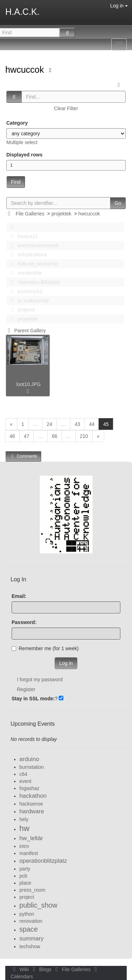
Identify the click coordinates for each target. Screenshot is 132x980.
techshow (30, 946)
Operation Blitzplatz (34, 282)
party (25, 869)
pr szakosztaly (28, 301)
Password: (24, 622)
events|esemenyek (33, 245)
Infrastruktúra (27, 255)
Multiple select (22, 142)
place (25, 883)
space (29, 929)
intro (24, 846)
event (25, 781)
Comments (23, 456)
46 (12, 436)
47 (27, 436)
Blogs (42, 969)
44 (92, 424)
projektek (61, 214)
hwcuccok (26, 70)
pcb (23, 876)
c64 (23, 774)
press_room (32, 890)
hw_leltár (31, 838)
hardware (32, 811)
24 (50, 424)
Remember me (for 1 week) (45, 648)
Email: (19, 596)
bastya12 (23, 236)
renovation (31, 921)
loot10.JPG (28, 384)
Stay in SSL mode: (33, 699)
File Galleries (30, 214)
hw (24, 828)
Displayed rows (24, 155)
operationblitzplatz (43, 861)
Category (17, 123)
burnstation (32, 767)
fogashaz (29, 788)
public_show (38, 905)
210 (84, 436)
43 (77, 424)
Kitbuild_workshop (33, 264)
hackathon (33, 796)
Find (16, 182)
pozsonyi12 (25, 291)
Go (118, 203)
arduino (29, 759)
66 (55, 436)
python (27, 914)
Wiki (20, 969)
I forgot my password (40, 679)
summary (32, 939)
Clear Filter (66, 108)
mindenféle (25, 273)
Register (26, 689)
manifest (29, 853)
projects (21, 310)
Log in (119, 6)
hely (24, 819)
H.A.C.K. (22, 12)
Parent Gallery (26, 331)
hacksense (31, 804)
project (27, 897)
